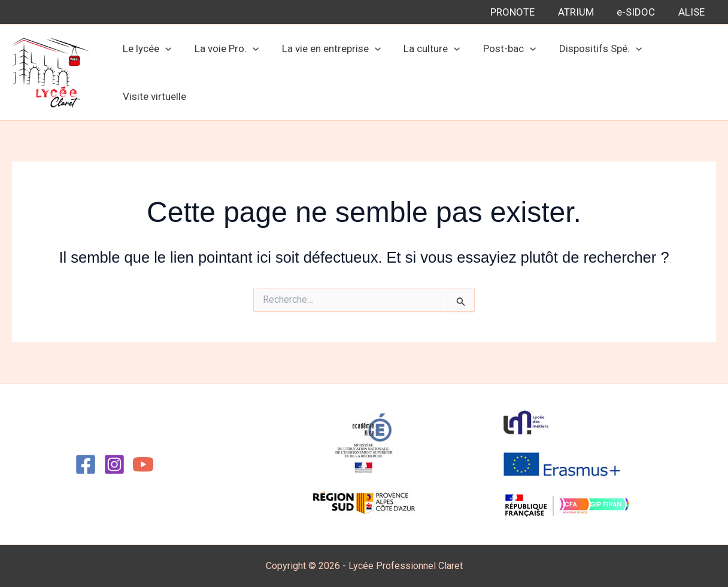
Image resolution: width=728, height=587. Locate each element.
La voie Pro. (222, 48)
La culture (423, 48)
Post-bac (498, 48)
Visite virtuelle (153, 96)
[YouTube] (143, 464)
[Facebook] (86, 464)
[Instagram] (114, 464)
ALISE (693, 12)
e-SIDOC (640, 12)
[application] (164, 48)
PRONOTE (522, 12)
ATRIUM (583, 12)
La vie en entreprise (324, 48)
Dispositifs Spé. (586, 48)
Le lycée (146, 48)
